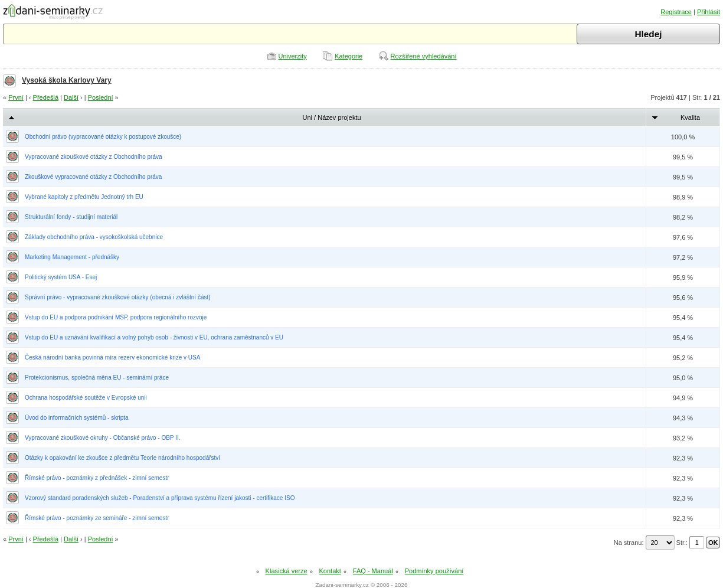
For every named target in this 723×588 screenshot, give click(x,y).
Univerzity (293, 56)
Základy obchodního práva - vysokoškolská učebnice (94, 237)
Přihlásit (709, 12)
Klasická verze (287, 571)
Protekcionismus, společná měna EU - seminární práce (97, 378)
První (16, 97)
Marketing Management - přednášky (72, 257)
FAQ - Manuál (373, 571)
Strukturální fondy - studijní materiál (71, 217)
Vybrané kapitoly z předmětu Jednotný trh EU (84, 197)
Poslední (101, 97)
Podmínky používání (434, 571)
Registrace (676, 12)
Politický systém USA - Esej (61, 277)
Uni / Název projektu (332, 117)
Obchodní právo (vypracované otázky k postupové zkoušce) (103, 137)
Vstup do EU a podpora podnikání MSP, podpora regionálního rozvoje (116, 317)
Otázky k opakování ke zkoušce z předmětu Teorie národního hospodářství (122, 458)
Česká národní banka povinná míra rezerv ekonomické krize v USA (112, 357)
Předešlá (46, 97)
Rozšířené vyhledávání (424, 56)
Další (71, 97)
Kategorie (349, 56)
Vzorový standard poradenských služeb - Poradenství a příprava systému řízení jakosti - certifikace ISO (160, 498)
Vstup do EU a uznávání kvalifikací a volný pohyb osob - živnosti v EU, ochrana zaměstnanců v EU (154, 337)
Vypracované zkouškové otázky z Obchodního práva (94, 157)
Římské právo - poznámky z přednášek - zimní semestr (97, 478)
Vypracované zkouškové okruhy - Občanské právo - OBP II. (102, 438)
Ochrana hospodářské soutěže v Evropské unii (86, 398)
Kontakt (330, 571)
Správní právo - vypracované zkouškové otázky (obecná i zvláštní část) (118, 297)
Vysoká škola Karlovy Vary (67, 80)
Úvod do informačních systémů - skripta (77, 418)
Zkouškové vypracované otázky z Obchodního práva (93, 177)
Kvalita (690, 117)
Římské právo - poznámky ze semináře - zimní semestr (97, 518)
